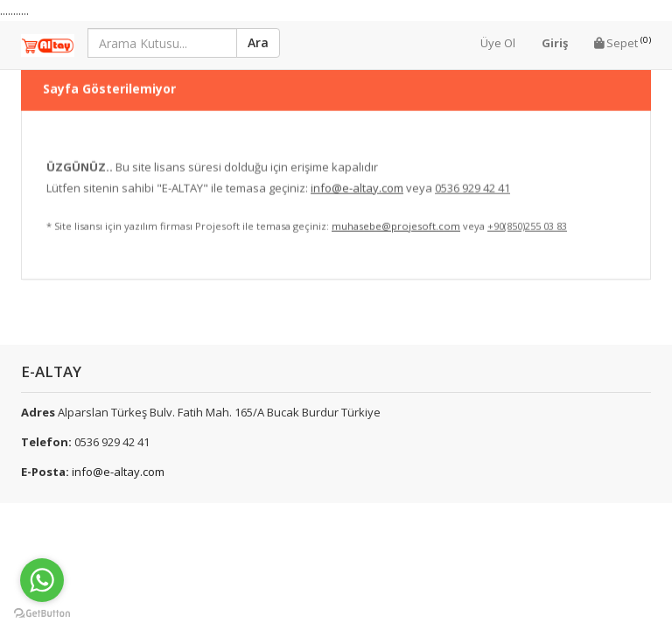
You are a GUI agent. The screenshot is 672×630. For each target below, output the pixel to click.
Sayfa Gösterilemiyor (109, 77)
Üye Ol (498, 43)
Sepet (623, 42)
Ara (258, 42)
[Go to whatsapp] (42, 580)
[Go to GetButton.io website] (42, 613)
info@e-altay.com (118, 472)
